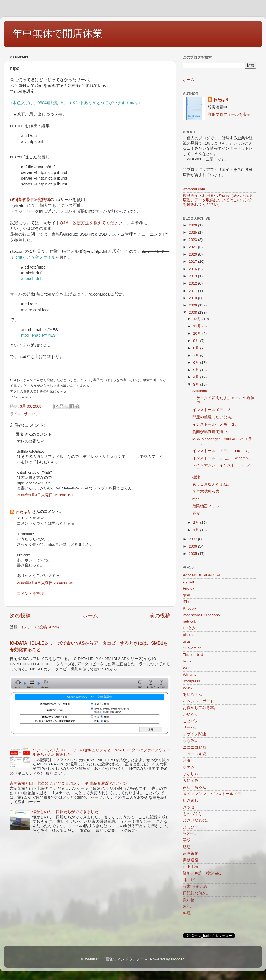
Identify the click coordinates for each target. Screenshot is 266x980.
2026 (193, 225)
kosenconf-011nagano (201, 615)
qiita (186, 641)
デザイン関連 (195, 734)
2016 (193, 269)
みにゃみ (191, 781)
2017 (193, 261)
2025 (193, 232)
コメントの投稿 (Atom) (39, 627)
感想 (187, 847)
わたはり (23, 512)
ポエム (189, 767)
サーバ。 (32, 414)
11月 (198, 326)
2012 (193, 283)
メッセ (189, 807)
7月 (197, 355)
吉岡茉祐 (191, 853)
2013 (193, 276)
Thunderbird (193, 655)
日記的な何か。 (196, 893)
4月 (197, 377)
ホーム (90, 616)
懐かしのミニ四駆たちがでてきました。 (67, 812)
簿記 (187, 906)
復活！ (198, 477)
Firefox (189, 588)
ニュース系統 (195, 754)
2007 (193, 539)
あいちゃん (193, 694)
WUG (187, 688)
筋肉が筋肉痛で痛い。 (212, 432)
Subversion (192, 648)
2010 (193, 298)
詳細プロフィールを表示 (229, 114)
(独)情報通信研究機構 (30, 200)
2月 (197, 523)
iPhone (189, 602)
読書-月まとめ (195, 887)
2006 (193, 546)
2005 (193, 554)
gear (187, 595)
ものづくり (193, 814)
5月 (197, 370)
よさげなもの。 (196, 820)
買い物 (189, 900)
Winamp (190, 675)
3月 (197, 384)
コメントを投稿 (30, 594)
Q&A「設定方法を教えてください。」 (95, 223)
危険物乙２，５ (206, 506)
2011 (193, 291)
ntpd (196, 499)
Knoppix (190, 608)
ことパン (191, 721)
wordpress (191, 681)
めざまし (191, 800)
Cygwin (189, 582)
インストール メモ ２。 (216, 425)
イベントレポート (198, 701)
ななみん (191, 741)
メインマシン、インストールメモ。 (214, 794)
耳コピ (189, 880)
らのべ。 (191, 833)
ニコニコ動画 (195, 747)
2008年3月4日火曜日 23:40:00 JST (46, 583)
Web (187, 668)
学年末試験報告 (206, 492)
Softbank (200, 391)
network (189, 621)
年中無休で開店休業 (57, 33)
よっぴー (191, 827)
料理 (187, 913)
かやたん (191, 714)
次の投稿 (20, 616)
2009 (193, 305)
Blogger (177, 959)
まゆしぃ (191, 774)
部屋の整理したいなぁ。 (214, 417)
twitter (188, 661)
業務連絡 (191, 860)
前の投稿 (160, 616)
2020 (193, 254)
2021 (193, 247)
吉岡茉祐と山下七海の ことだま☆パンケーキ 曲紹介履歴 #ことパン (69, 783)
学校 (187, 840)
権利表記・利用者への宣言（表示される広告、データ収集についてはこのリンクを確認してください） (218, 200)
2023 (193, 240)
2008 (193, 312)
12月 (198, 319)
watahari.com (194, 189)
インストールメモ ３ (212, 410)
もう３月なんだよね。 (212, 484)
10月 (198, 333)
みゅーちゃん (195, 787)
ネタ (187, 761)
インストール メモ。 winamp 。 (222, 458)
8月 (197, 348)
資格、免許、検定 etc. (202, 873)
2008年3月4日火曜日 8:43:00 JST (45, 495)
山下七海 (191, 867)
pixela (188, 635)
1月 (197, 530)
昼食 (196, 513)
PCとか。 (191, 628)
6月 (197, 363)
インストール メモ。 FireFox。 (222, 451)
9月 (197, 341)
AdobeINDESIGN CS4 (201, 575)
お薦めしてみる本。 (200, 708)
